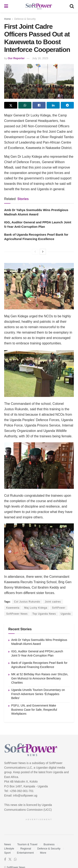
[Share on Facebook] (39, 105)
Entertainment (25, 853)
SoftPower (59, 608)
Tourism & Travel (27, 844)
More (43, 853)
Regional (26, 849)
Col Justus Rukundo (27, 602)
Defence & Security (25, 19)
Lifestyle (9, 849)
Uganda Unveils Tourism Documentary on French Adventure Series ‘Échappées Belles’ (38, 694)
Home (7, 19)
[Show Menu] (6, 6)
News (8, 844)
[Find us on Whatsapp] (15, 859)
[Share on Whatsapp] (25, 105)
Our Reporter (16, 58)
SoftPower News (17, 614)
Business (49, 844)
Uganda (66, 614)
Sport (7, 853)
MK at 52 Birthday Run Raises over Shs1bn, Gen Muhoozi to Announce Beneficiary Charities (40, 678)
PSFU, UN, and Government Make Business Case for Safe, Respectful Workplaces (34, 710)
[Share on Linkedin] (53, 105)
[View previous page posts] (35, 252)
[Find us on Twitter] (10, 859)
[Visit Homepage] (39, 6)
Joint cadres (53, 602)
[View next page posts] (43, 252)
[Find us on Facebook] (5, 859)
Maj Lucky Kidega (36, 608)
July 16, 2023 (40, 58)
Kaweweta (13, 608)
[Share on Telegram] (67, 105)
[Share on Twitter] (11, 105)
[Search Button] (72, 6)
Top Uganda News (44, 614)
